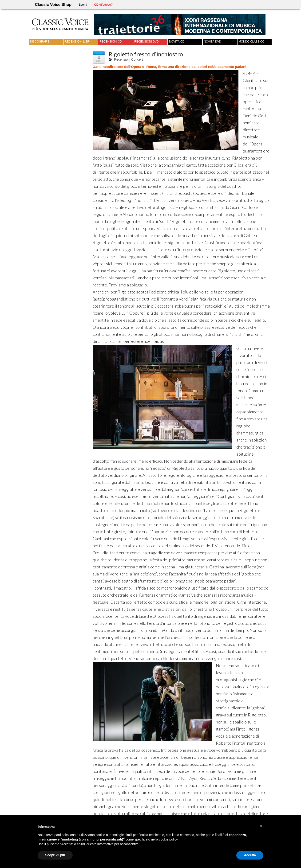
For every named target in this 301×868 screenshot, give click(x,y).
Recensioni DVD (146, 42)
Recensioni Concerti (129, 59)
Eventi (83, 5)
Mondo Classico (252, 42)
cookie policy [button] (168, 839)
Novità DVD (212, 42)
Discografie (40, 42)
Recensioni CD (111, 42)
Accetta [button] (250, 855)
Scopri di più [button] (55, 855)
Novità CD (177, 42)
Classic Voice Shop (53, 5)
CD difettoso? (103, 5)
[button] (261, 826)
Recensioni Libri (77, 42)
